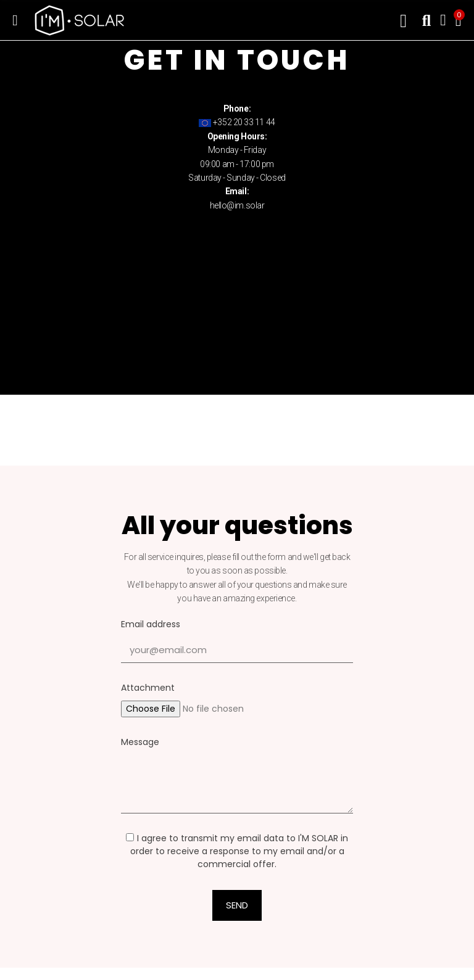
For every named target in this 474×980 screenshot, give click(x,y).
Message (140, 742)
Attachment (148, 688)
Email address (151, 624)
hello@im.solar (237, 205)
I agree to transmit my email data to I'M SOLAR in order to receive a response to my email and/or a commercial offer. (237, 851)
